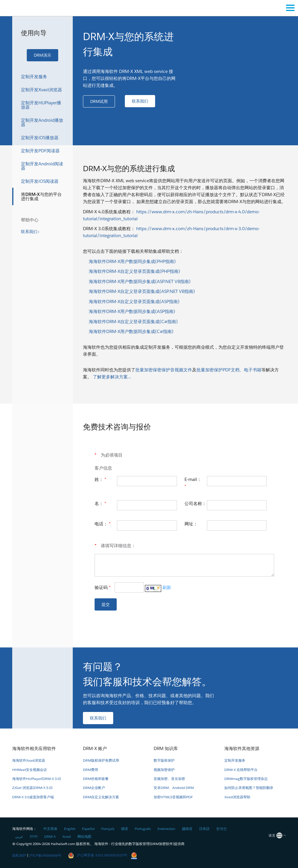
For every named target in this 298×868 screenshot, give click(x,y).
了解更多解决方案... (112, 377)
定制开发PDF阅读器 (40, 151)
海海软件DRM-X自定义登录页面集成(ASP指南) (134, 301)
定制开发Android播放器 (42, 122)
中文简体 (50, 829)
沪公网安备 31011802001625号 (98, 855)
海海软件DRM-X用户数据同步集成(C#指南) (131, 331)
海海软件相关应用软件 (34, 748)
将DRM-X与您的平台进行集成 (41, 196)
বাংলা (34, 836)
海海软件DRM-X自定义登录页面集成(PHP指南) (134, 271)
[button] (42, 55)
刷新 (167, 587)
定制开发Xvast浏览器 (41, 90)
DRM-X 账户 (95, 748)
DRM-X (50, 836)
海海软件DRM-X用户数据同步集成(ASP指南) (132, 311)
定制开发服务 (34, 77)
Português (143, 829)
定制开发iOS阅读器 (40, 181)
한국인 (221, 829)
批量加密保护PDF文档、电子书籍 (229, 370)
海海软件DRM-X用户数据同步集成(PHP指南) (132, 261)
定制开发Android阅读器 (42, 166)
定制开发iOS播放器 (40, 138)
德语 (125, 829)
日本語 (204, 829)
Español (88, 829)
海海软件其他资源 (242, 748)
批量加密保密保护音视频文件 (164, 370)
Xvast (66, 836)
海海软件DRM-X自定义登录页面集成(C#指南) (133, 322)
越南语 (187, 829)
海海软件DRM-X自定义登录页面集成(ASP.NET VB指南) (142, 291)
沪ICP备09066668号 (45, 855)
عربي (19, 836)
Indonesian (166, 829)
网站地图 (84, 836)
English (70, 829)
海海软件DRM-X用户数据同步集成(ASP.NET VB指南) (140, 281)
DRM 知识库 (166, 748)
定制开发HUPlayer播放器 (41, 105)
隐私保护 (19, 855)
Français (108, 829)
